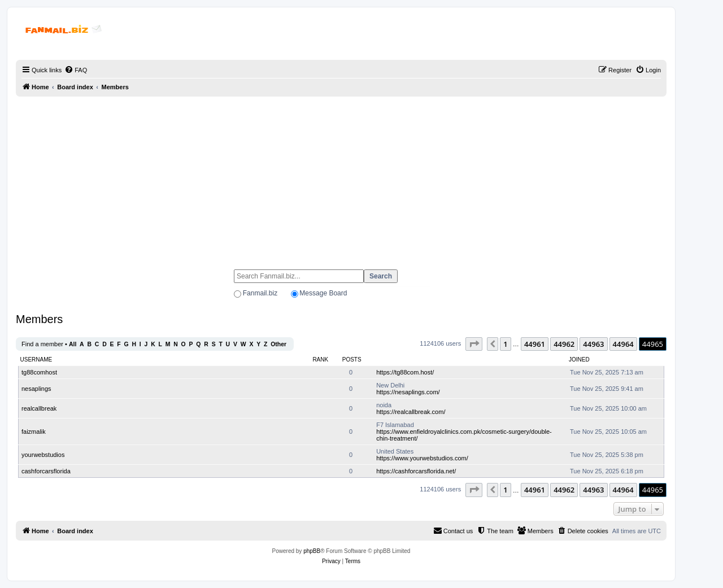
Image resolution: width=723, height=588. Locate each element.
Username (36, 360)
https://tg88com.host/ (405, 372)
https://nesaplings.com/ (408, 392)
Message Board (323, 293)
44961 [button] (535, 344)
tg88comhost (39, 372)
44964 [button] (623, 344)
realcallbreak (39, 408)
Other (278, 344)
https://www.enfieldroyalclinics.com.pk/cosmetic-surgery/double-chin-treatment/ (464, 435)
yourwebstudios (43, 455)
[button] (474, 344)
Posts (352, 360)
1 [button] (505, 344)
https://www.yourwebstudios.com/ (422, 458)
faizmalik (34, 432)
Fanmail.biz (260, 293)
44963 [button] (593, 344)
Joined (579, 360)
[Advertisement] (341, 178)
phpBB (312, 551)
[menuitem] (76, 70)
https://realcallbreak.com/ (411, 412)
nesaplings (36, 389)
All (73, 344)
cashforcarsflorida (46, 471)
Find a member (42, 344)
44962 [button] (564, 344)
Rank (320, 360)
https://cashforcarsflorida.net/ (416, 471)
